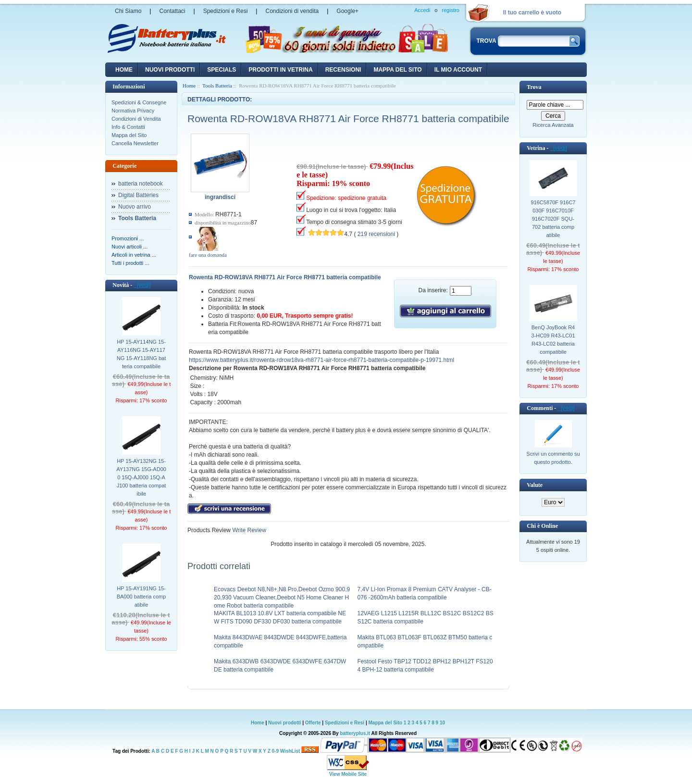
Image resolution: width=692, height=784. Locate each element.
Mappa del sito (397, 70)
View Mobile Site (348, 774)
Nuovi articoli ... (130, 247)
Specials (222, 70)
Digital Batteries (138, 195)
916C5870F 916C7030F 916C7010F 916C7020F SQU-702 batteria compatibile (553, 219)
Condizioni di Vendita (136, 119)
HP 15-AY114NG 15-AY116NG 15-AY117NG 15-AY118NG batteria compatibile (142, 354)
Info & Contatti (128, 127)
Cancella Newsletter (135, 143)
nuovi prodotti (170, 70)
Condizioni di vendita (292, 11)
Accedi (422, 10)
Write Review (248, 530)
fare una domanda (208, 255)
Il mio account (458, 70)
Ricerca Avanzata (553, 125)
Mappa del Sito (129, 135)
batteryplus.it (355, 733)
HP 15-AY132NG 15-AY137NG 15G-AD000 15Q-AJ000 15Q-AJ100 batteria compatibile (141, 477)
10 (442, 723)
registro (451, 10)
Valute (535, 485)
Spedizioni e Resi (226, 11)
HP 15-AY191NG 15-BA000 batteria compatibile (142, 597)
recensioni (343, 70)
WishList (290, 751)
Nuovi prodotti (284, 723)
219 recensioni (376, 234)
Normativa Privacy (133, 111)
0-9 (275, 751)
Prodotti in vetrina (280, 70)
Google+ (347, 11)
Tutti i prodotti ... (130, 263)
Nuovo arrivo (135, 207)
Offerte (314, 723)
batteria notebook (141, 184)
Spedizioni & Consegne (139, 102)
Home (124, 70)
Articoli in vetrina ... (134, 255)
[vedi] (142, 285)
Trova (534, 87)
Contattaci (172, 11)
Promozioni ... (128, 238)
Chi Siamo (128, 11)
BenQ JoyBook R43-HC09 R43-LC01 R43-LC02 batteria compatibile (553, 340)
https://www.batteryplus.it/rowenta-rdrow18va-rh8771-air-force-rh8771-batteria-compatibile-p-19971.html (321, 360)
